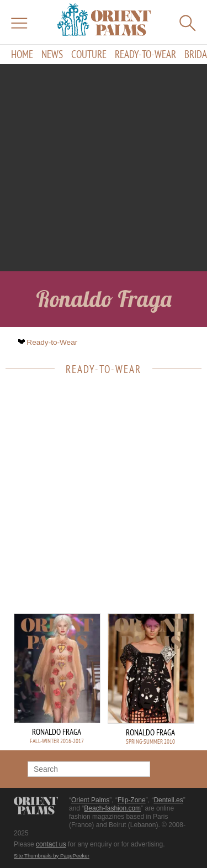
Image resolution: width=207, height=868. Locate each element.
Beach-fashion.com (112, 808)
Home (22, 54)
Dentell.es (168, 800)
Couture (89, 54)
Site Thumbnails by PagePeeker (52, 856)
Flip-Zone (132, 800)
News (52, 54)
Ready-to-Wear (145, 54)
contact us (51, 844)
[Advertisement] (104, 168)
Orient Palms (90, 800)
